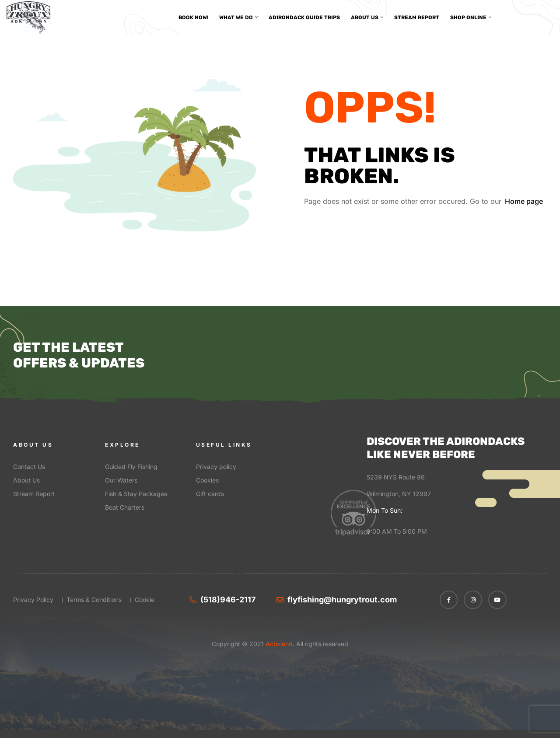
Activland (278, 644)
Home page (524, 201)
